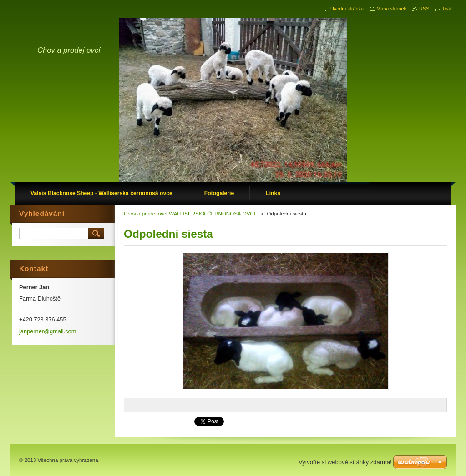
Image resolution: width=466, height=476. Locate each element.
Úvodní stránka (347, 9)
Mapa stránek (391, 9)
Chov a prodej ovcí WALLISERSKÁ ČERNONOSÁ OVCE (190, 214)
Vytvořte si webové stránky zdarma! (345, 462)
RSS (424, 9)
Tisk (446, 9)
